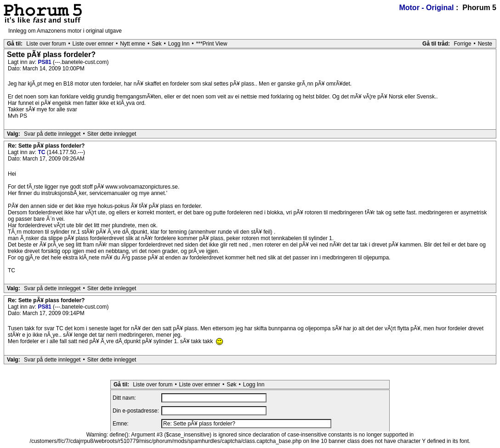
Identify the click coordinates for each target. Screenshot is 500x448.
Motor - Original (426, 8)
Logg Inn (179, 44)
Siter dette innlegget (112, 134)
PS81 (45, 62)
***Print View (212, 44)
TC (42, 152)
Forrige (462, 44)
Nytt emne (133, 44)
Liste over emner (93, 44)
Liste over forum (46, 44)
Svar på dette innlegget (52, 134)
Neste (485, 44)
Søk (156, 44)
